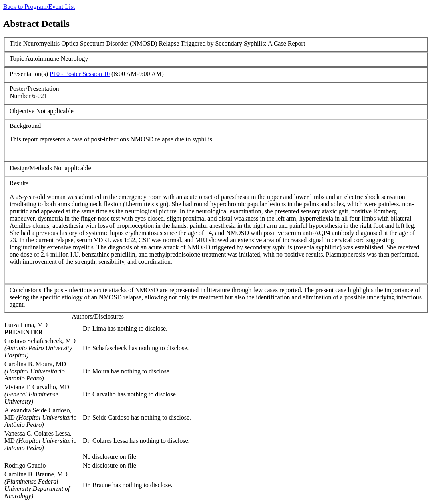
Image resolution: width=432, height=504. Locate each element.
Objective (22, 111)
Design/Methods (31, 168)
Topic (17, 59)
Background (25, 126)
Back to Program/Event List (39, 7)
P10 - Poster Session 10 (80, 74)
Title (16, 43)
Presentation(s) (29, 74)
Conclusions (25, 290)
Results (19, 183)
